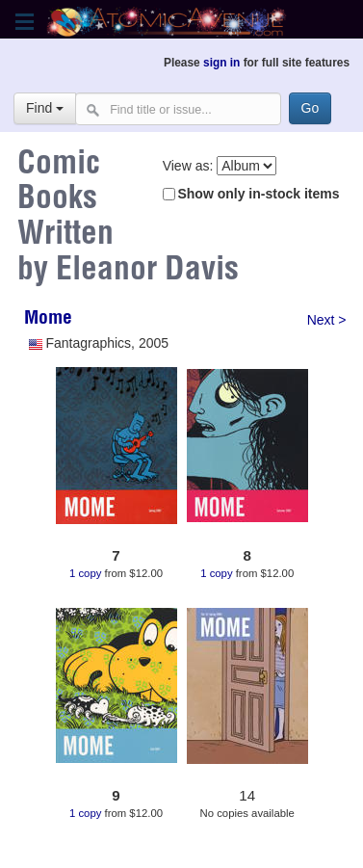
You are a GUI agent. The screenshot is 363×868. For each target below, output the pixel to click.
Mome (48, 320)
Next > (327, 320)
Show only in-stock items (258, 194)
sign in (221, 63)
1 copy (85, 573)
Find (45, 108)
